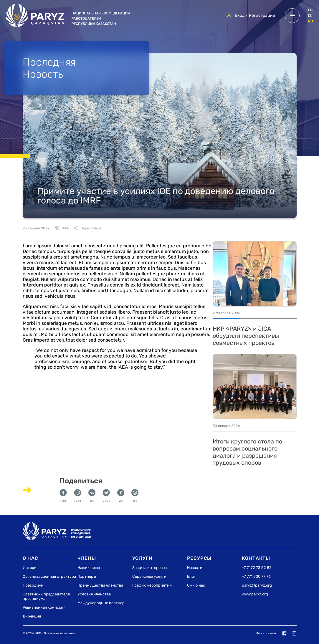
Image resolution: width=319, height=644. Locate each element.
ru (311, 21)
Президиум (33, 585)
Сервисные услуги (149, 576)
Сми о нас (196, 585)
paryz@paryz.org (257, 585)
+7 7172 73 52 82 (257, 568)
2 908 (106, 496)
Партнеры (87, 576)
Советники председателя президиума (46, 596)
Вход (240, 15)
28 (121, 496)
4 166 (63, 496)
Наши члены (89, 568)
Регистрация (262, 15)
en (310, 10)
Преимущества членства (100, 585)
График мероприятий (152, 585)
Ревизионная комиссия (44, 607)
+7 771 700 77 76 (256, 576)
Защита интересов (149, 568)
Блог (191, 576)
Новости (195, 568)
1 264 (78, 496)
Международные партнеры (102, 603)
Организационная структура (49, 576)
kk (310, 16)
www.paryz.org (255, 594)
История (31, 568)
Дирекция (32, 616)
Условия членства (94, 594)
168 (92, 496)
